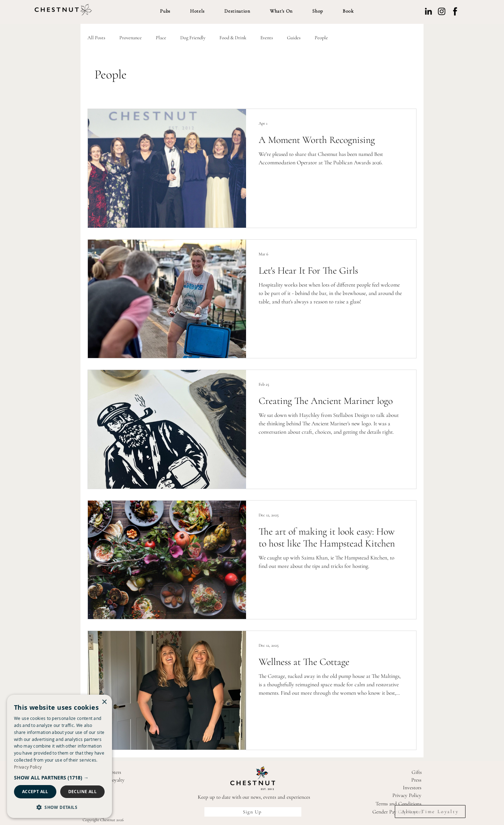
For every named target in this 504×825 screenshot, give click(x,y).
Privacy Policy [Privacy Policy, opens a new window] (28, 767)
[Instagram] (442, 11)
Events (267, 38)
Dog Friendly (193, 38)
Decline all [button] (82, 792)
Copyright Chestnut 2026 (103, 820)
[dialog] (59, 756)
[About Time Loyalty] (430, 812)
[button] (165, 11)
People (321, 38)
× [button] (104, 702)
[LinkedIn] (428, 11)
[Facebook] (455, 11)
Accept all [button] (35, 792)
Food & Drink (233, 38)
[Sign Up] (253, 812)
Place (161, 38)
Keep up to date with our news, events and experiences (254, 797)
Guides (294, 38)
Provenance (131, 38)
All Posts (96, 38)
